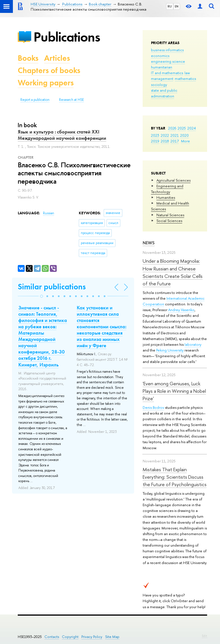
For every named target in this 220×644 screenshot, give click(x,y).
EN (177, 6)
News (149, 243)
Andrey (174, 310)
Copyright (70, 637)
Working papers (46, 83)
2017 (175, 141)
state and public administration (164, 93)
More (185, 141)
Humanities (166, 197)
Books (28, 58)
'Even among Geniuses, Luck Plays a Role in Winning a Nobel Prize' (174, 391)
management (162, 78)
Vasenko (188, 310)
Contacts (52, 637)
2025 (182, 128)
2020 (184, 135)
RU (170, 6)
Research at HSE (71, 100)
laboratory (193, 344)
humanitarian (162, 67)
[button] (42, 296)
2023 (155, 135)
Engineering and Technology (167, 189)
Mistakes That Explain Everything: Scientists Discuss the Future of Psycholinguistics (175, 477)
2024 (192, 128)
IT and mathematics (167, 73)
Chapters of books (49, 70)
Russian (49, 213)
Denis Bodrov (153, 407)
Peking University (170, 350)
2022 (165, 135)
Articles (57, 58)
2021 (175, 135)
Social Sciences (169, 221)
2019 (155, 141)
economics (160, 56)
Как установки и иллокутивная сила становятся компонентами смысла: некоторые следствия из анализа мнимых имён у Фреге (102, 327)
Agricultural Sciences (173, 180)
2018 (165, 141)
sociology (159, 85)
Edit (205, 636)
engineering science (168, 61)
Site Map (112, 637)
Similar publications (52, 287)
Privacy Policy (92, 637)
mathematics (185, 78)
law (187, 73)
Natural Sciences (170, 215)
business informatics (167, 50)
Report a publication (35, 100)
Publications (67, 37)
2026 (172, 128)
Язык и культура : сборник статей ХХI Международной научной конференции (62, 135)
